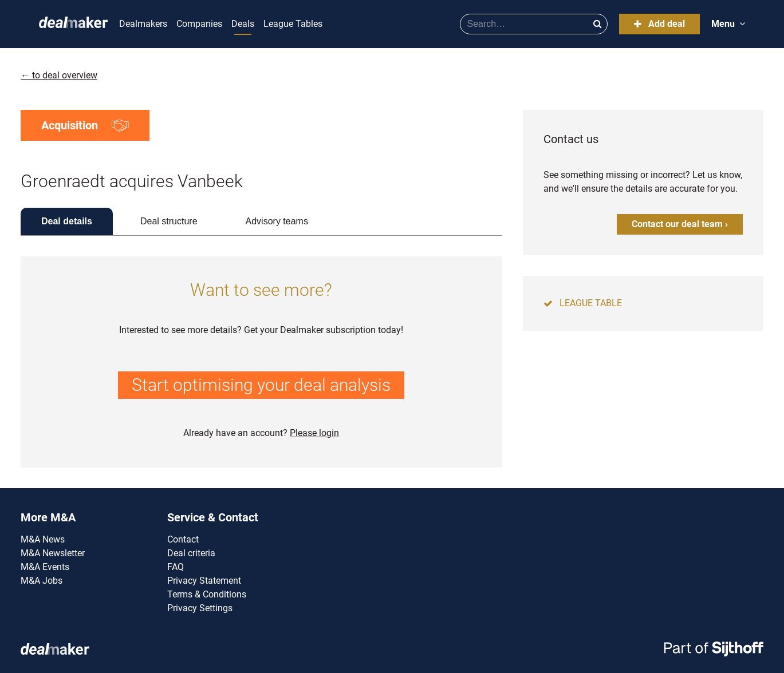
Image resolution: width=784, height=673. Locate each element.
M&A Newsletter (53, 553)
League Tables (293, 24)
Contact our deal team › (680, 224)
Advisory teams (277, 221)
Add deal (659, 24)
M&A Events (45, 567)
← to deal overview (59, 75)
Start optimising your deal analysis (261, 385)
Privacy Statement (204, 581)
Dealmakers (143, 24)
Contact (183, 539)
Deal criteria (191, 553)
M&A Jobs (42, 581)
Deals (243, 24)
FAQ (176, 567)
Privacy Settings (200, 608)
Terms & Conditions (207, 594)
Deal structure (169, 221)
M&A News (43, 539)
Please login (314, 433)
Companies (199, 24)
